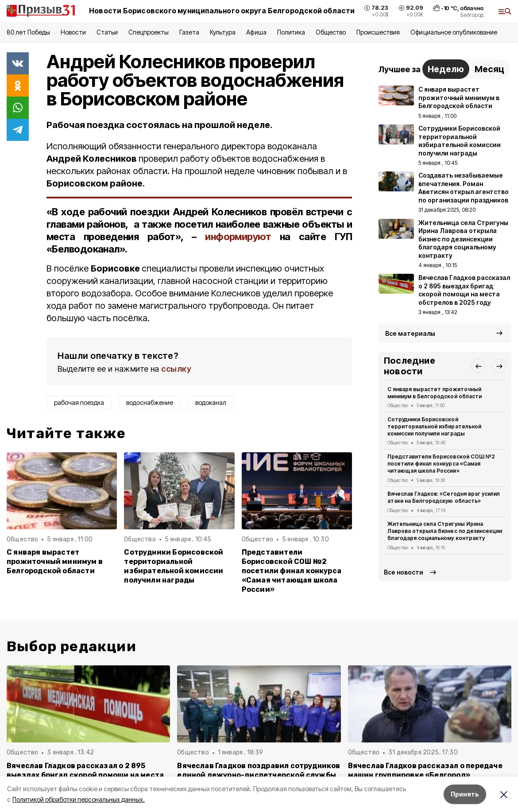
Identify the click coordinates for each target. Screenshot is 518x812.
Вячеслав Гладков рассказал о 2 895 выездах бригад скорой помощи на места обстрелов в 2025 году (85, 775)
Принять (465, 794)
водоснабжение (150, 402)
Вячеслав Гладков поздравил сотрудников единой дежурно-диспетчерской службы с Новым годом (259, 775)
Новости (73, 32)
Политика (291, 32)
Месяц (489, 69)
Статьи (107, 32)
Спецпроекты (149, 32)
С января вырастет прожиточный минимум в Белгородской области (55, 561)
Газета (189, 32)
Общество (331, 32)
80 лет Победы (28, 32)
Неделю (446, 69)
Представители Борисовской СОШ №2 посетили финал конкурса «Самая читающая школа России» (292, 571)
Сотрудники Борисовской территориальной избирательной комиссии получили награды (174, 566)
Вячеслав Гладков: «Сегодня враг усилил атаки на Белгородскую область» (444, 497)
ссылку (176, 369)
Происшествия (378, 32)
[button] (478, 366)
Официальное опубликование (454, 32)
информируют (238, 237)
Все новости (404, 572)
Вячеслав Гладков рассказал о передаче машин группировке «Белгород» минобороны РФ (425, 775)
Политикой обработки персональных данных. (79, 799)
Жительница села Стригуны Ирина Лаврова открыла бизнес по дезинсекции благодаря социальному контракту (445, 531)
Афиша (256, 32)
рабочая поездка (79, 402)
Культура (223, 32)
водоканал (211, 402)
